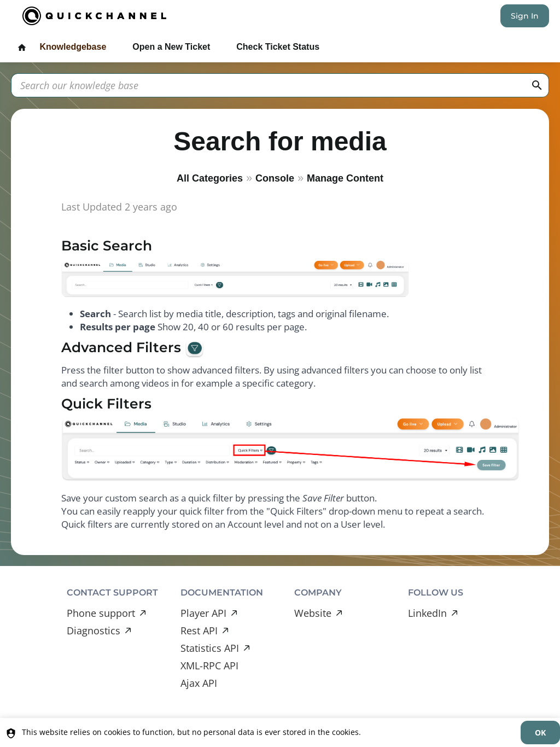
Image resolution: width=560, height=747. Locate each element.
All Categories (210, 178)
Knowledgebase (73, 47)
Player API (203, 613)
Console (275, 178)
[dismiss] (540, 733)
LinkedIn (427, 613)
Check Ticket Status (278, 47)
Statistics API (210, 648)
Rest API (199, 631)
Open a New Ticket (171, 47)
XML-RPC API (209, 666)
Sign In (525, 16)
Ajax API (199, 683)
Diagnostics (94, 631)
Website (313, 613)
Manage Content (345, 178)
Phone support (101, 613)
